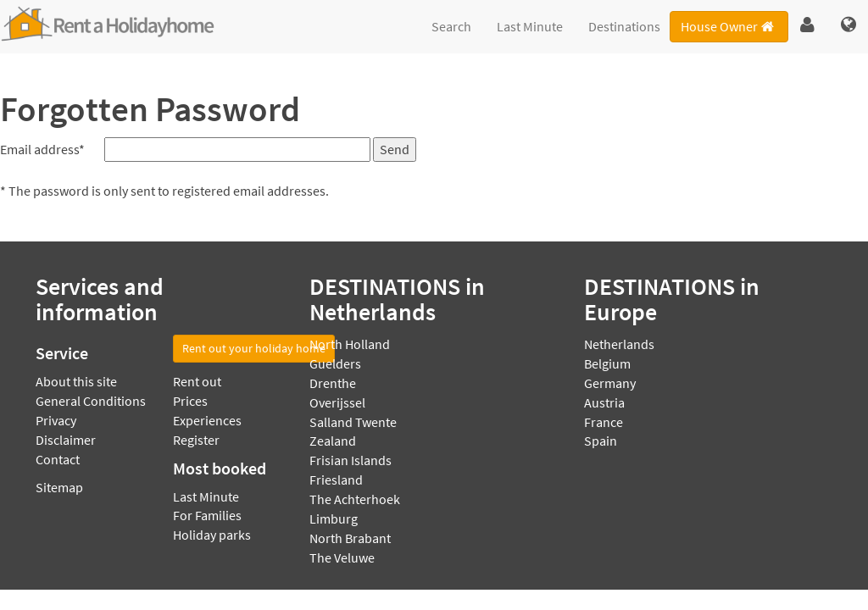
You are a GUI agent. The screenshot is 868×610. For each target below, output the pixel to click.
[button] (807, 25)
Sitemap (59, 487)
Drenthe (333, 383)
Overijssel (337, 402)
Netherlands (619, 344)
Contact (58, 459)
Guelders (335, 363)
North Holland (350, 344)
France (604, 422)
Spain (601, 441)
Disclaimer (66, 440)
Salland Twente (353, 422)
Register (196, 440)
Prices (190, 401)
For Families (207, 515)
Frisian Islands (351, 460)
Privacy (56, 420)
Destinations (624, 26)
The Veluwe (342, 557)
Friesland (336, 480)
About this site (76, 381)
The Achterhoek (355, 499)
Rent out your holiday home (254, 348)
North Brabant (350, 538)
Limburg (334, 518)
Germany (610, 383)
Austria (604, 402)
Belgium (607, 363)
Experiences (207, 420)
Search (451, 26)
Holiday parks (212, 535)
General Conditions (91, 401)
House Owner (729, 26)
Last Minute (530, 26)
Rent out (197, 381)
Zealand (333, 441)
